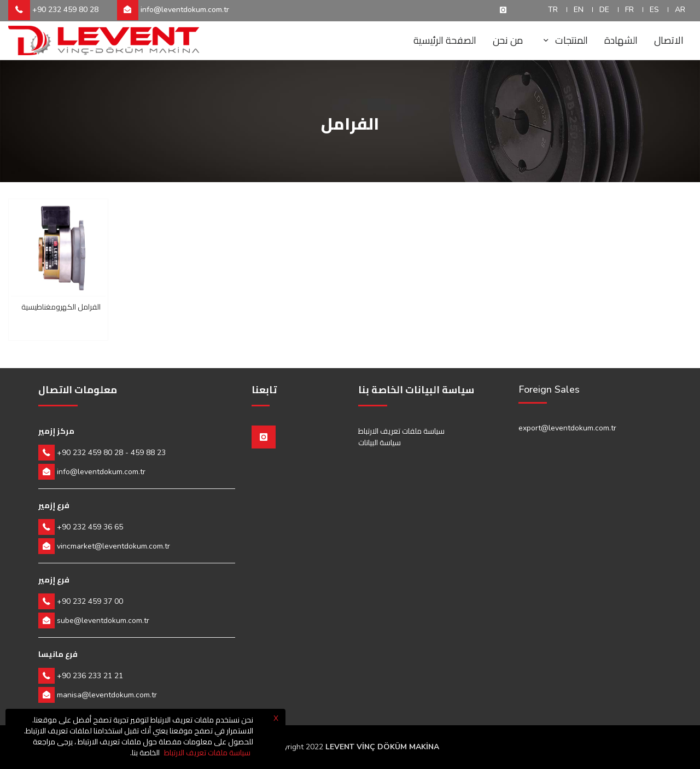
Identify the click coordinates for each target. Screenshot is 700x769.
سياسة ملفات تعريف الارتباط (401, 431)
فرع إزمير (54, 505)
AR (680, 10)
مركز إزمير (56, 431)
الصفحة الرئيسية (445, 40)
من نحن (508, 40)
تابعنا (264, 390)
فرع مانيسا (58, 654)
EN (579, 10)
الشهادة (621, 40)
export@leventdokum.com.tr (567, 428)
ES (654, 10)
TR (553, 10)
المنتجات (564, 40)
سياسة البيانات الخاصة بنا (416, 390)
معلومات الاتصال (78, 390)
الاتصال (669, 40)
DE (604, 10)
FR (629, 10)
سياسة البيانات (380, 442)
